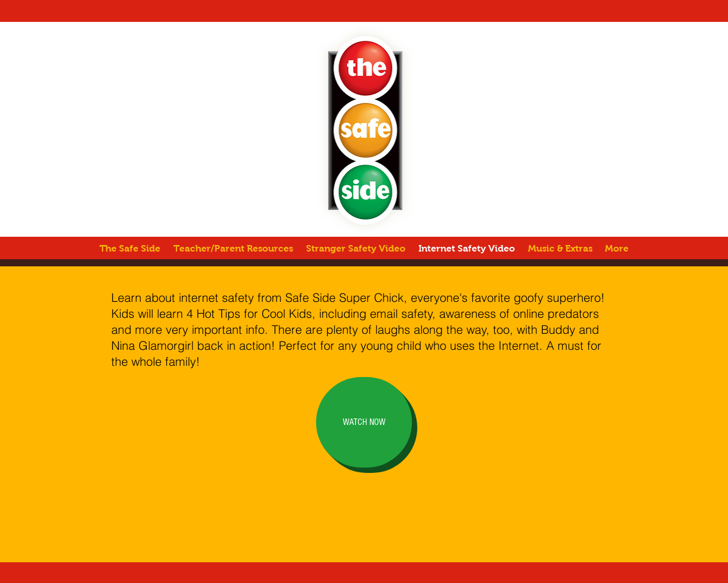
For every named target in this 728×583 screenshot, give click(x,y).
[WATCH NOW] (364, 422)
